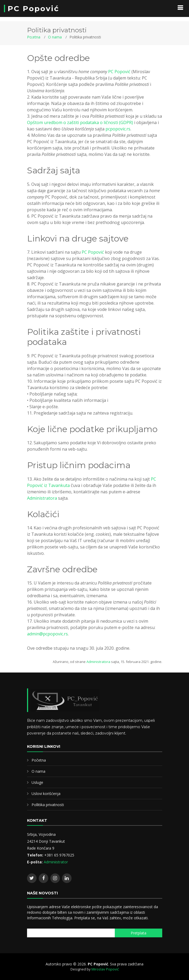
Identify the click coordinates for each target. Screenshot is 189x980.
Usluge (37, 782)
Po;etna (34, 37)
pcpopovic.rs (118, 129)
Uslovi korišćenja (46, 794)
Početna (39, 760)
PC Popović (34, 8)
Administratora (42, 498)
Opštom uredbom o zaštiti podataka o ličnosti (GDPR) (80, 122)
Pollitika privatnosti (48, 805)
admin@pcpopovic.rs (47, 634)
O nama (55, 37)
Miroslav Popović (105, 969)
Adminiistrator (56, 862)
